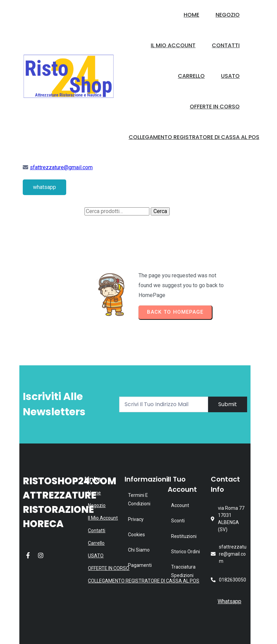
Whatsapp (229, 601)
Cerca (160, 211)
